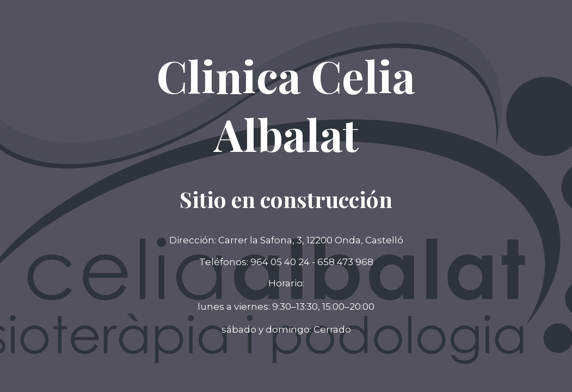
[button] (286, 330)
